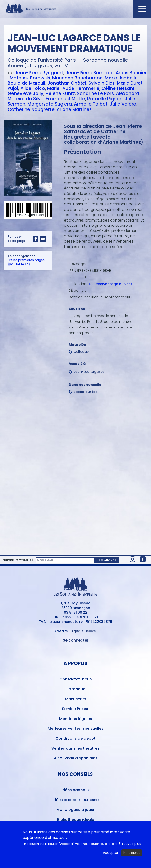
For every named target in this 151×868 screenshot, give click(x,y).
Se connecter (76, 640)
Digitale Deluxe (83, 631)
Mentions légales (76, 719)
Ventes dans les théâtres (75, 748)
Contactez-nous (76, 679)
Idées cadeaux (75, 790)
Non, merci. (132, 854)
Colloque (81, 352)
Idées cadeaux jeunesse (75, 800)
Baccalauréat (85, 392)
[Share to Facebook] (36, 239)
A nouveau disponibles (76, 758)
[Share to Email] (43, 239)
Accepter (111, 855)
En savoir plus (130, 845)
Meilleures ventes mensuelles (76, 728)
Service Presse (76, 709)
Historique (75, 689)
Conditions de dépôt (75, 738)
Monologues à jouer (75, 810)
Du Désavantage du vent (111, 284)
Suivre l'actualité (18, 560)
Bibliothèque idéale (76, 820)
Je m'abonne (107, 560)
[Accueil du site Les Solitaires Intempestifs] (75, 9)
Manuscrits (76, 699)
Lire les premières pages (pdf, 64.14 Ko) (26, 262)
